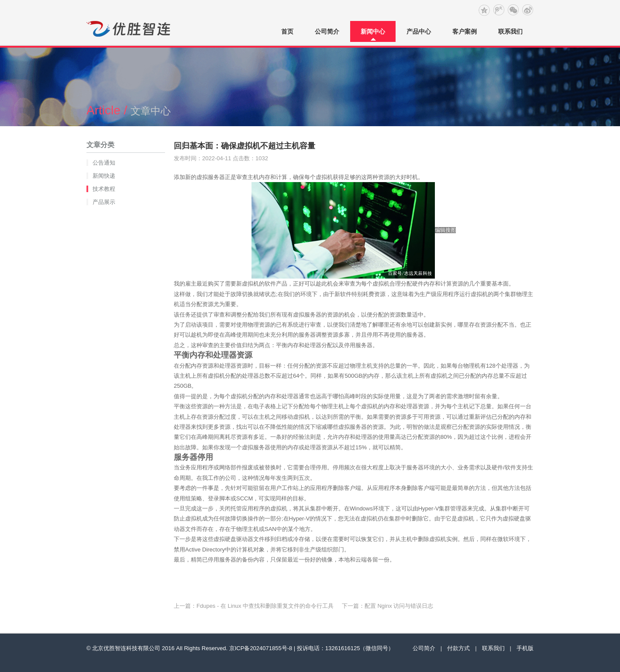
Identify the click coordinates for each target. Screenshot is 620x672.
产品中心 (419, 31)
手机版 (525, 648)
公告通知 (104, 163)
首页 (287, 31)
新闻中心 (373, 31)
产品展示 (104, 202)
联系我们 (510, 31)
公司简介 (327, 31)
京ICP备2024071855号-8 (261, 648)
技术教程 (104, 189)
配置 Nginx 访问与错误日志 (399, 606)
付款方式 (458, 648)
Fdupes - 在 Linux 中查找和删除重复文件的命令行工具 (265, 606)
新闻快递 (104, 176)
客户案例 (465, 31)
